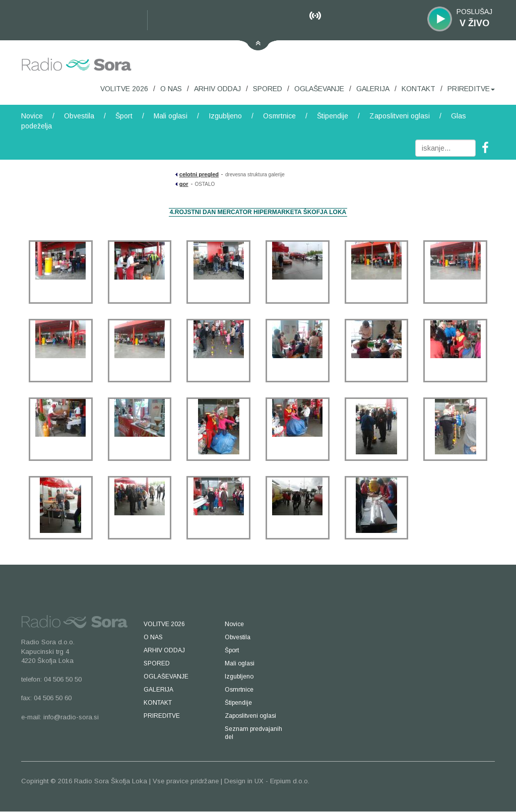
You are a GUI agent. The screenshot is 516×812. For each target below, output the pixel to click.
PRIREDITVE (471, 89)
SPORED (268, 89)
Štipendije (333, 116)
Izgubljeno (225, 116)
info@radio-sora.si (71, 717)
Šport (124, 116)
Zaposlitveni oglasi (400, 116)
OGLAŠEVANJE (319, 89)
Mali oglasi (171, 116)
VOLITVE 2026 (124, 89)
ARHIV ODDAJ (217, 89)
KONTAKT (418, 89)
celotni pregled (199, 174)
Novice (32, 116)
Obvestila (79, 116)
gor (184, 184)
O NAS (171, 89)
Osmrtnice (279, 116)
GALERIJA (373, 89)
